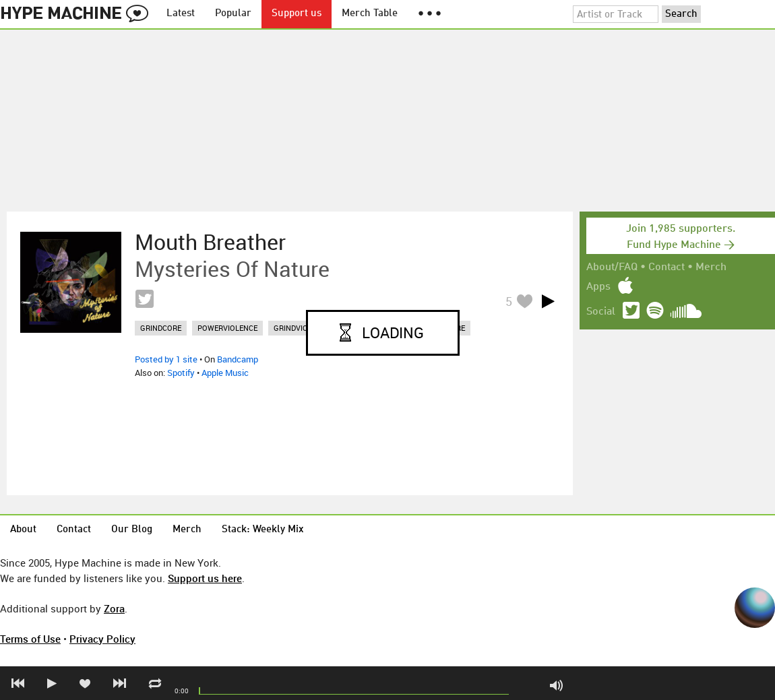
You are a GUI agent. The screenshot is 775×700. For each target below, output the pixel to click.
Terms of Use (30, 639)
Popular (233, 14)
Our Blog (132, 530)
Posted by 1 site (166, 359)
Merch (711, 267)
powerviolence (227, 328)
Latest (181, 14)
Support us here (205, 578)
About (23, 530)
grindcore (161, 328)
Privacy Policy (102, 639)
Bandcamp (238, 359)
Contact (666, 267)
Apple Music (225, 373)
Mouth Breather (210, 242)
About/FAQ (612, 267)
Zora (114, 608)
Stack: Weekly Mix (263, 530)
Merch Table (370, 14)
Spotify (181, 373)
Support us (297, 14)
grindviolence (302, 328)
